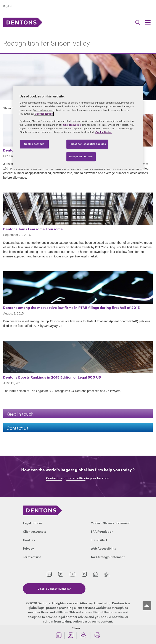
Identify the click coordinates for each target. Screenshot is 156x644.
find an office (76, 478)
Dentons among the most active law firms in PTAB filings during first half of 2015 (71, 307)
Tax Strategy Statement (108, 557)
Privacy (28, 548)
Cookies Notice (44, 114)
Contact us (17, 428)
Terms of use (32, 557)
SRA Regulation (102, 531)
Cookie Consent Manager (54, 589)
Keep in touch (20, 414)
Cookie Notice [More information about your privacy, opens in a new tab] (104, 132)
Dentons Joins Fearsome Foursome (33, 229)
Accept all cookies (81, 156)
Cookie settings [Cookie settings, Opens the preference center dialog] (34, 144)
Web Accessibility (103, 548)
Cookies (29, 540)
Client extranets (35, 531)
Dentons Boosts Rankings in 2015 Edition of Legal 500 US (52, 377)
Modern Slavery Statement (110, 523)
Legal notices (33, 523)
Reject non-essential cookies (87, 144)
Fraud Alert (99, 540)
